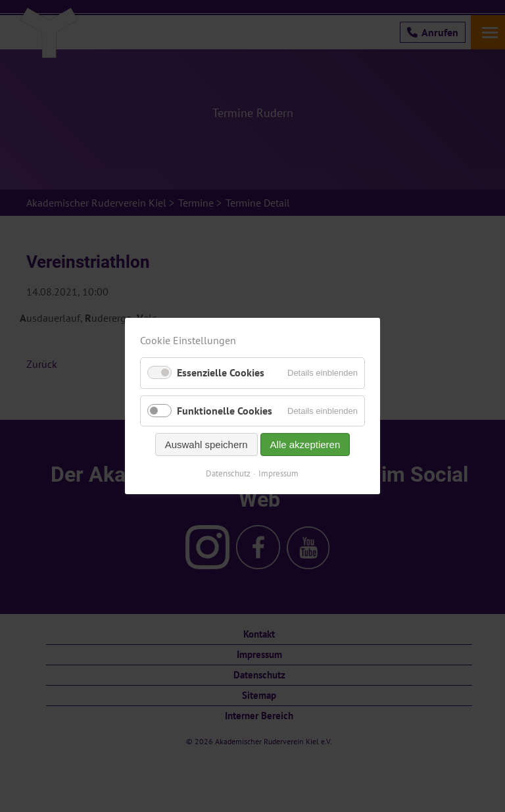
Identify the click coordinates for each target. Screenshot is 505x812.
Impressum (279, 473)
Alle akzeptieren (305, 444)
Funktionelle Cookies (225, 411)
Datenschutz (229, 473)
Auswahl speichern (206, 444)
